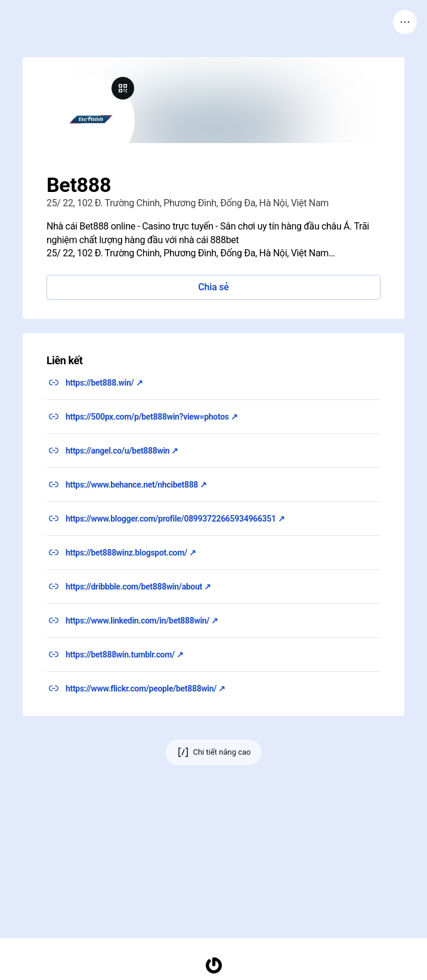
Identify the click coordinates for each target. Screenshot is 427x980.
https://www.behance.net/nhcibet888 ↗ (136, 485)
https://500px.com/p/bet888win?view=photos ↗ (151, 417)
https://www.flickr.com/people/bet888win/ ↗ (146, 689)
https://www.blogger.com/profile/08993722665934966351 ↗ (175, 519)
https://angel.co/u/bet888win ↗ (122, 451)
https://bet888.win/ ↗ (104, 383)
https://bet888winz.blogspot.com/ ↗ (131, 553)
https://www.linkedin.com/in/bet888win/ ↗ (142, 621)
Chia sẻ (213, 287)
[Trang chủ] (213, 965)
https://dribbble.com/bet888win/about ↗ (138, 587)
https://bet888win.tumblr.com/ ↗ (125, 655)
